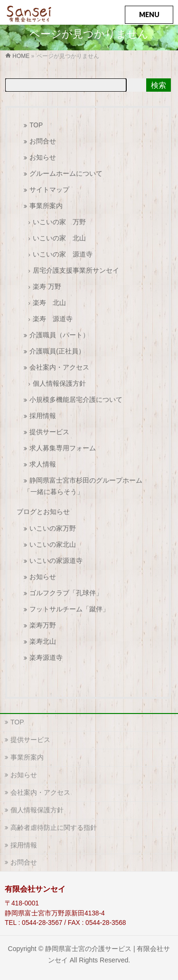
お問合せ (43, 141)
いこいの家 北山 (59, 238)
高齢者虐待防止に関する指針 (54, 828)
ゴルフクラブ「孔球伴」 (66, 593)
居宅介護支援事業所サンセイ (76, 271)
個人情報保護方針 (59, 384)
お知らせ (43, 157)
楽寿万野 (43, 625)
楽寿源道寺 (46, 658)
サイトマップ (49, 190)
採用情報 (43, 416)
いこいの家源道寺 (56, 561)
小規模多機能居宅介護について (76, 400)
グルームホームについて (66, 174)
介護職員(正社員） (57, 351)
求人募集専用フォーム (63, 448)
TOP (36, 125)
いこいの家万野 (53, 528)
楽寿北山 (43, 642)
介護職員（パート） (59, 335)
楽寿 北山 (49, 303)
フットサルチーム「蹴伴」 (69, 609)
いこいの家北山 (53, 545)
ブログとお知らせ (43, 512)
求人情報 (43, 464)
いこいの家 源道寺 (63, 254)
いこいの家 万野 (59, 222)
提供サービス (49, 432)
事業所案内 (46, 206)
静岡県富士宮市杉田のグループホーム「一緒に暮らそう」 (83, 486)
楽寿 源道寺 (53, 319)
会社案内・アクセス (59, 367)
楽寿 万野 (47, 287)
